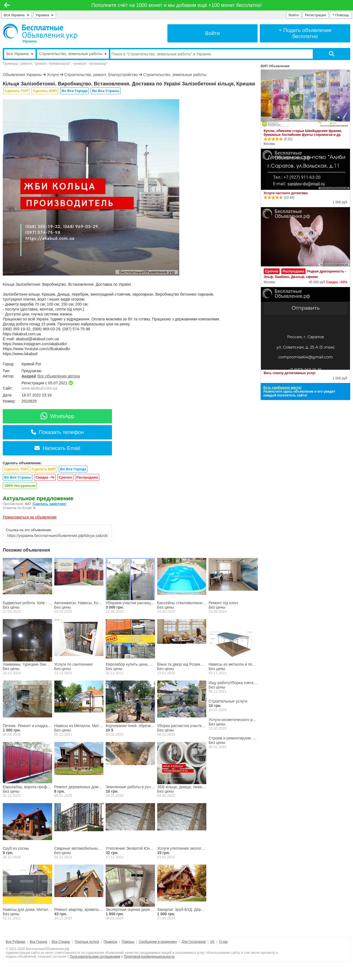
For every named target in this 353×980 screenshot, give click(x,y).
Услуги (53, 75)
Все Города (38, 942)
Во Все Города (74, 91)
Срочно (65, 477)
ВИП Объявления (275, 66)
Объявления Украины (22, 75)
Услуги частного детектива (286, 193)
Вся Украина (17, 15)
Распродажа (87, 477)
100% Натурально (20, 486)
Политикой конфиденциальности (149, 957)
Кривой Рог (31, 364)
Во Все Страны (106, 91)
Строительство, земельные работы (175, 75)
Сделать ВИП (45, 91)
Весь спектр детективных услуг (290, 373)
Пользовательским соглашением (95, 957)
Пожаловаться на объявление (30, 517)
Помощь (128, 942)
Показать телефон (57, 432)
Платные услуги (87, 942)
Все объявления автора (58, 376)
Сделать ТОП (16, 91)
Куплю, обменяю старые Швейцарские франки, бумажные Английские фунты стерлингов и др (303, 133)
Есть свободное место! (282, 388)
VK (212, 942)
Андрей (29, 376)
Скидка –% (45, 477)
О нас (224, 942)
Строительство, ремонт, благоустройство (101, 75)
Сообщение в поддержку (158, 942)
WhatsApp (58, 416)
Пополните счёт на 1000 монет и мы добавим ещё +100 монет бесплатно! (176, 5)
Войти (294, 15)
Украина (45, 15)
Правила (110, 942)
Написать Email (57, 448)
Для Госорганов (193, 942)
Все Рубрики (15, 942)
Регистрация (315, 15)
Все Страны (61, 942)
